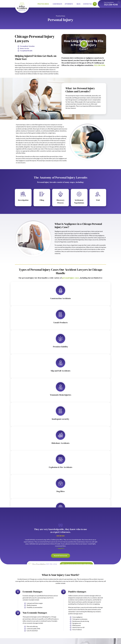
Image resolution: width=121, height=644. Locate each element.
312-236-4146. (100, 65)
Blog (79, 4)
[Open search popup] (95, 4)
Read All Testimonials (61, 556)
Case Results (57, 4)
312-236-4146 (111, 4)
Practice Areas (43, 4)
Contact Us (87, 4)
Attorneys (69, 4)
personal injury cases (71, 278)
